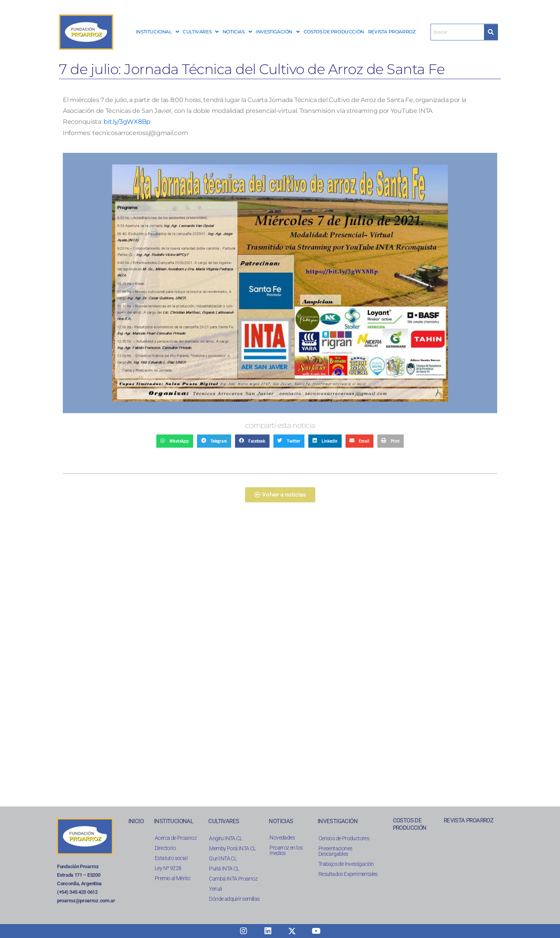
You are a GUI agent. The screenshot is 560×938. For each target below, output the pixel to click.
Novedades (282, 838)
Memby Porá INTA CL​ (232, 848)
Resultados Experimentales (348, 874)
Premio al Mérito (172, 878)
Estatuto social (171, 858)
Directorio (165, 848)
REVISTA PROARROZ (392, 32)
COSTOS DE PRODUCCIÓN (334, 32)
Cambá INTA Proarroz (233, 879)
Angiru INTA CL (226, 838)
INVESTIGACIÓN (277, 32)
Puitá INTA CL (224, 869)
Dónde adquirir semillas (234, 899)
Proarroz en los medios (286, 850)
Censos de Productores (344, 838)
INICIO (136, 821)
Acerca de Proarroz (176, 838)
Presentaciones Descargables (335, 851)
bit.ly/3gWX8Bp (127, 122)
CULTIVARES (201, 32)
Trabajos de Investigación (346, 864)
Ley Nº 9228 (168, 868)
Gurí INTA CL (223, 858)
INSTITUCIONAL (157, 32)
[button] (157, 32)
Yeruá (215, 889)
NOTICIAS (237, 32)
